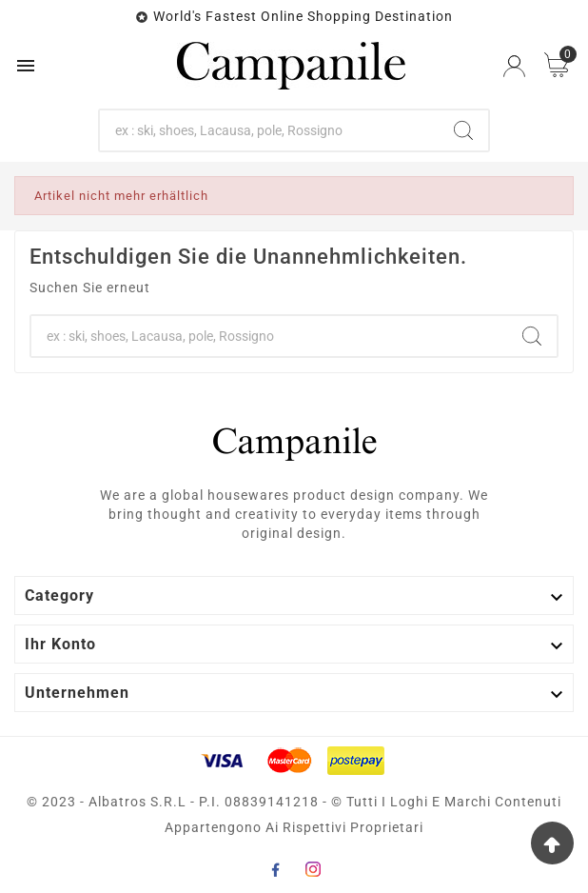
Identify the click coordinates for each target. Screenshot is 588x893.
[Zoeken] (269, 130)
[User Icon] (514, 66)
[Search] (463, 130)
